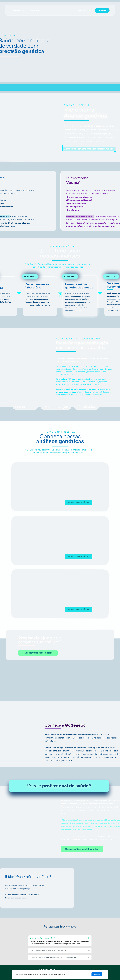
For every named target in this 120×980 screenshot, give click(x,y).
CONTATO (103, 10)
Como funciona (18, 10)
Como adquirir (84, 10)
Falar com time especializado (38, 653)
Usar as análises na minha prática (82, 849)
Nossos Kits (36, 10)
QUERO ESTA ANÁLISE (79, 503)
